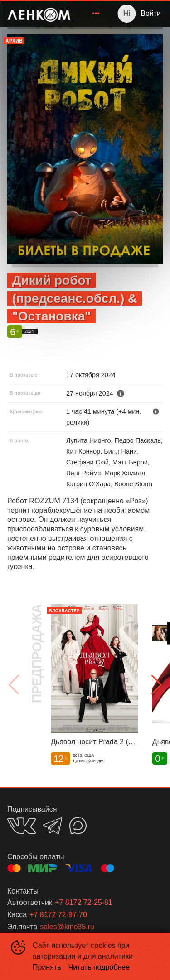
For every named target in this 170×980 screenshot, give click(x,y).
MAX (78, 826)
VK (22, 826)
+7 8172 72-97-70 (58, 915)
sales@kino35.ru (67, 927)
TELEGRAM (53, 826)
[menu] (91, 14)
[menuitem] (96, 14)
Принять (47, 967)
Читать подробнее (99, 967)
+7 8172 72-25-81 (84, 902)
